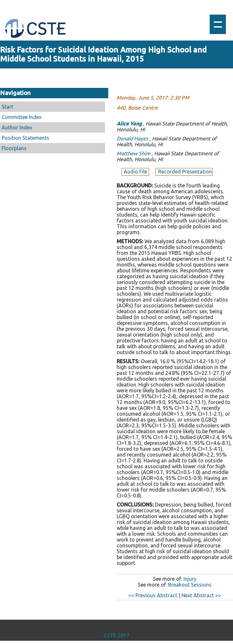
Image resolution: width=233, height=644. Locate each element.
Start (7, 107)
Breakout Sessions (190, 585)
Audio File (136, 172)
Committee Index (22, 117)
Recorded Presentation (185, 172)
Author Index (17, 127)
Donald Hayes (132, 138)
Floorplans (14, 148)
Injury (190, 579)
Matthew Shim (134, 153)
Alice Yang (129, 124)
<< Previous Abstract (153, 595)
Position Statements (25, 138)
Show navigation (218, 24)
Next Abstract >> (201, 595)
